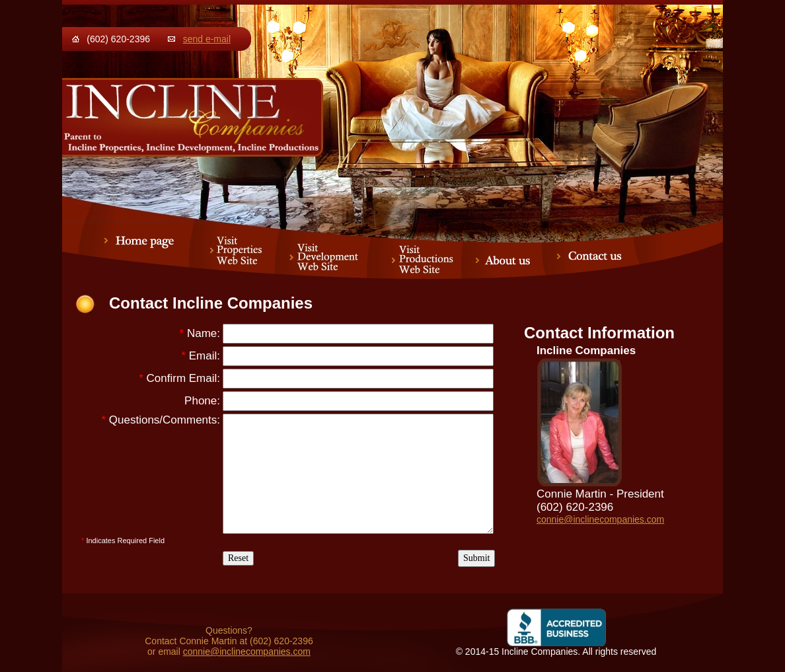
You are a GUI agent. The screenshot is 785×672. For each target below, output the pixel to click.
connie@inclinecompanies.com (600, 519)
